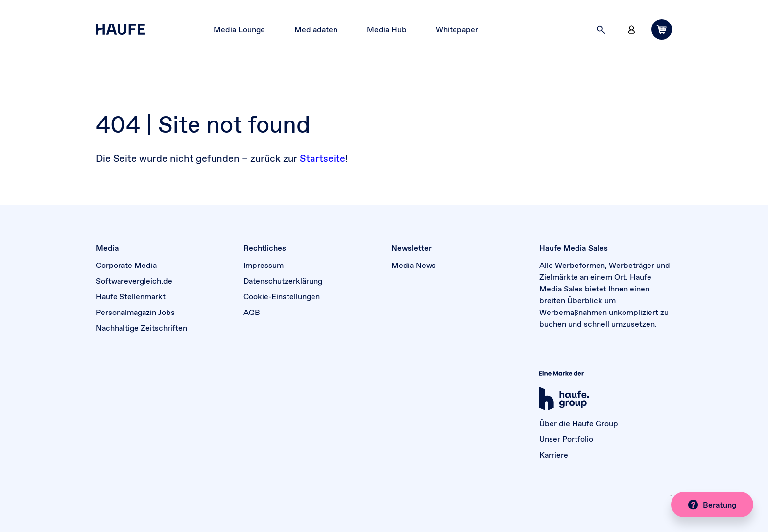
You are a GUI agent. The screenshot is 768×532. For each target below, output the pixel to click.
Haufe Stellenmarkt (131, 296)
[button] (601, 29)
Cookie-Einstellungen (282, 296)
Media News (414, 265)
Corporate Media (126, 265)
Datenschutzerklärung (283, 281)
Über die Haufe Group (579, 423)
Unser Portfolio (566, 439)
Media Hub (387, 29)
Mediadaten (316, 29)
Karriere (554, 455)
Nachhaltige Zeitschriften (142, 328)
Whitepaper (457, 29)
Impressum (264, 265)
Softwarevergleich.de (134, 281)
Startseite (323, 158)
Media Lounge (239, 29)
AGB (252, 312)
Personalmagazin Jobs (135, 312)
